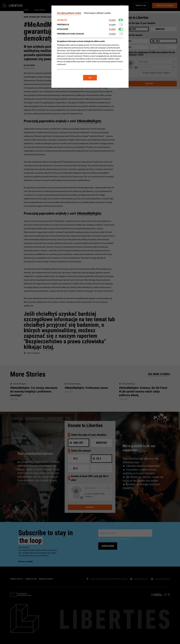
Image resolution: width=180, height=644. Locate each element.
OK (90, 78)
